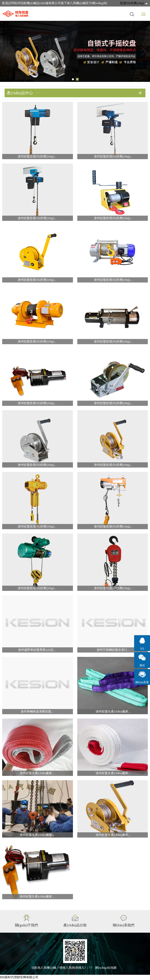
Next (143, 51)
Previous (7, 51)
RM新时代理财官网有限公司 (19, 977)
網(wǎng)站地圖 (106, 968)
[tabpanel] (75, 51)
